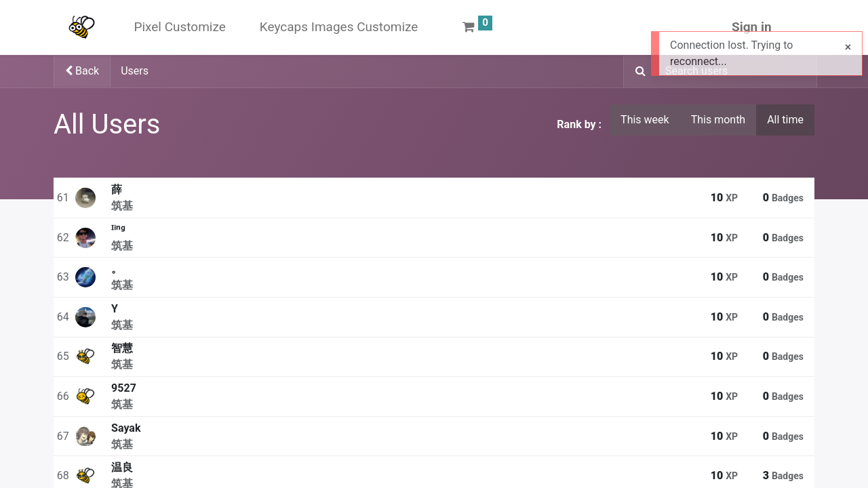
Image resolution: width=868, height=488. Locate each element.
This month (718, 120)
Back (82, 71)
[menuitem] (179, 27)
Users (135, 71)
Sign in (752, 27)
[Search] (636, 72)
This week (645, 120)
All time (785, 120)
